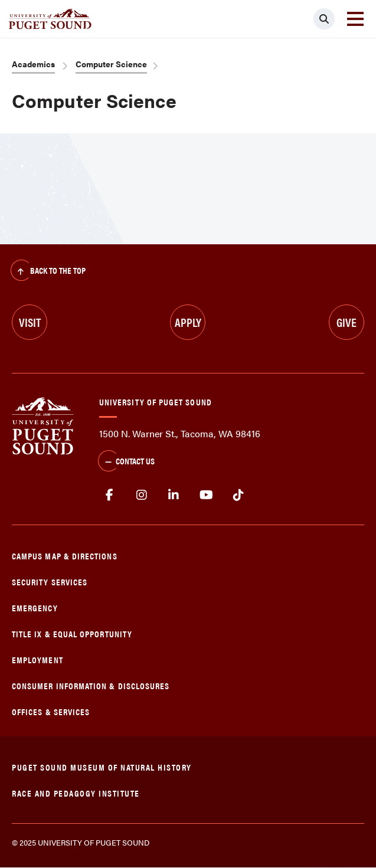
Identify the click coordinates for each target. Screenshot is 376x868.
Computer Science (111, 64)
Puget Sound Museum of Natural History (102, 767)
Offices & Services (51, 711)
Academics (33, 64)
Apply (188, 322)
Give (346, 322)
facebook (109, 495)
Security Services (50, 582)
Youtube (206, 495)
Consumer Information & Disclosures (91, 685)
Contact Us (126, 462)
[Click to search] (324, 19)
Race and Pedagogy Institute (76, 793)
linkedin (174, 495)
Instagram (142, 495)
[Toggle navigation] (355, 19)
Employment (37, 659)
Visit (30, 322)
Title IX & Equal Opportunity (72, 633)
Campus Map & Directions (65, 556)
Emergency (35, 607)
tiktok (238, 495)
